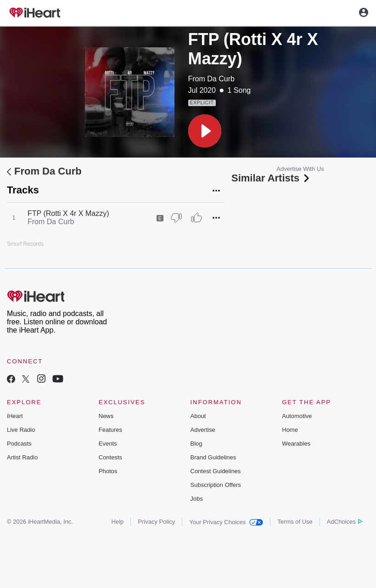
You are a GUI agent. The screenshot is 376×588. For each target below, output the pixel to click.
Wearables (296, 444)
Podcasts (19, 444)
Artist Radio (22, 457)
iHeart (15, 416)
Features (110, 430)
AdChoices (345, 522)
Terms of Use (295, 522)
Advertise (203, 430)
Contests (110, 457)
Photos (108, 471)
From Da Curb (211, 79)
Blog (196, 444)
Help (118, 522)
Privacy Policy (156, 522)
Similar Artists (271, 178)
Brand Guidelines (213, 457)
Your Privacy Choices (226, 522)
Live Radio (21, 430)
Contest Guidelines (216, 471)
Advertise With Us (300, 169)
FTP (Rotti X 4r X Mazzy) (68, 213)
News (106, 416)
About (198, 416)
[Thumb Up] (196, 218)
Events (108, 444)
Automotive (297, 416)
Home (290, 430)
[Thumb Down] (176, 218)
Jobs (197, 499)
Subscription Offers (216, 485)
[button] (205, 131)
